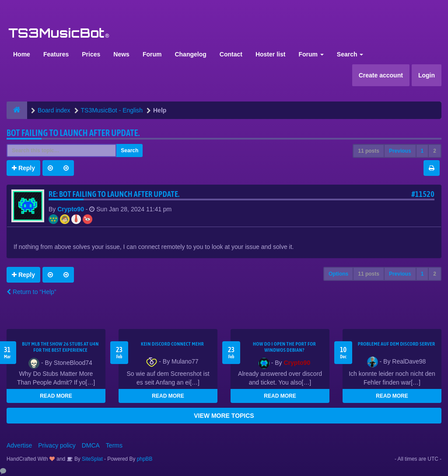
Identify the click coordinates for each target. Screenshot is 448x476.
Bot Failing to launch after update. (73, 133)
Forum (152, 54)
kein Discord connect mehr (172, 344)
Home (22, 54)
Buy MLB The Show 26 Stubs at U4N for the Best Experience (60, 347)
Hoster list (270, 54)
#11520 (423, 194)
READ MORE (56, 396)
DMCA (91, 445)
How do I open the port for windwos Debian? (284, 347)
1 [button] (422, 151)
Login (427, 75)
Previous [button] (400, 151)
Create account (381, 75)
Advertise (19, 445)
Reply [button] (23, 168)
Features (56, 54)
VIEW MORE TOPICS (224, 416)
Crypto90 (71, 209)
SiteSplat (92, 459)
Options (338, 274)
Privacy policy (57, 445)
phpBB (145, 459)
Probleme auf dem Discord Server (397, 344)
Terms (114, 445)
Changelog (190, 54)
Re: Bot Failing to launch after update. (114, 194)
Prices (91, 54)
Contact (231, 54)
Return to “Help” (31, 292)
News (121, 54)
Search (350, 54)
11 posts (369, 151)
